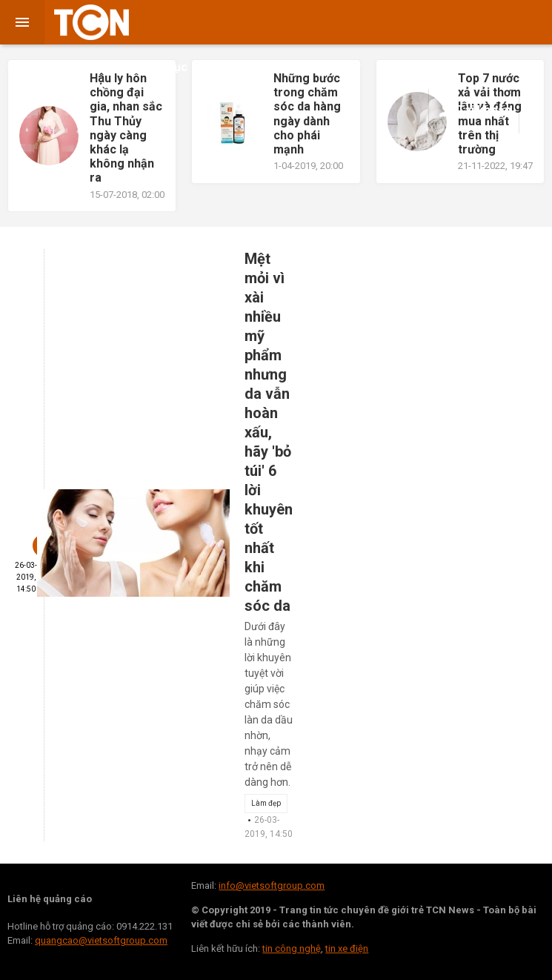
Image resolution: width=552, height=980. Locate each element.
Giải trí (106, 67)
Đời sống (40, 66)
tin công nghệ (292, 948)
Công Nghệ (477, 67)
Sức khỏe (330, 66)
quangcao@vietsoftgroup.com (101, 940)
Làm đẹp (266, 803)
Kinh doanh (242, 66)
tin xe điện (347, 948)
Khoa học (406, 67)
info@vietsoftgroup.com (272, 885)
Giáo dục (163, 67)
